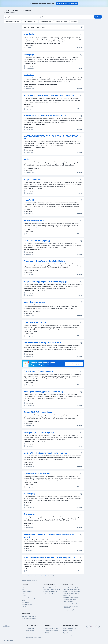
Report (79, 48)
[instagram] (91, 626)
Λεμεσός (24, 596)
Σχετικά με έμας (30, 628)
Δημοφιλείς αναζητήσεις (30, 581)
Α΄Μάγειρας (29, 494)
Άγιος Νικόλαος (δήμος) (28, 604)
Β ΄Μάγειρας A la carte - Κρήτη (37, 473)
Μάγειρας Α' (29, 55)
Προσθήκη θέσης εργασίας (51, 628)
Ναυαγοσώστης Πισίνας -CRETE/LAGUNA (43, 343)
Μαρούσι (24, 587)
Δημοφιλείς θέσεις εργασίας (29, 616)
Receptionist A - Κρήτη (34, 220)
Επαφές (28, 633)
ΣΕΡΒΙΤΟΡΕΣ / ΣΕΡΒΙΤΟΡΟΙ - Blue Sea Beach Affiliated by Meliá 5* (49, 536)
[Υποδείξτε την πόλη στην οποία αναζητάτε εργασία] (56, 17)
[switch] (82, 27)
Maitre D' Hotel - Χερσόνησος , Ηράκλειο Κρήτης (45, 453)
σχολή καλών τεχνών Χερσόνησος (52, 589)
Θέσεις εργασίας (30, 635)
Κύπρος (24, 607)
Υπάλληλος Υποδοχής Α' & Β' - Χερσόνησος (43, 392)
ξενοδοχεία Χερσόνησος (70, 599)
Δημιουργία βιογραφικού (74, 364)
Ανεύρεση (98, 17)
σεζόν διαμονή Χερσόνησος (71, 587)
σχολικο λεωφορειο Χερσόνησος (51, 587)
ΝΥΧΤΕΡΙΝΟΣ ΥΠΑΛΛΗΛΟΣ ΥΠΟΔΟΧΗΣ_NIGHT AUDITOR (49, 95)
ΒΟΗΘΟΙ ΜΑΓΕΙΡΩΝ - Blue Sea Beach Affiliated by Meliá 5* (49, 557)
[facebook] (86, 626)
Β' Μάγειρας (29, 514)
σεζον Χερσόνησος (68, 602)
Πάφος (24, 600)
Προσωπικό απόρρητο (69, 635)
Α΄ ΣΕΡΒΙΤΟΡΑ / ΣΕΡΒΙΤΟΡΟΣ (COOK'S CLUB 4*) (45, 116)
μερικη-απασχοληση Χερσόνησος (72, 591)
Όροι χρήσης (67, 633)
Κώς (23, 589)
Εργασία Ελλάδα (68, 631)
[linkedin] (100, 626)
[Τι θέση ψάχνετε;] (21, 17)
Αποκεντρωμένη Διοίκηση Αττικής (30, 598)
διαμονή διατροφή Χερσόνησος (71, 610)
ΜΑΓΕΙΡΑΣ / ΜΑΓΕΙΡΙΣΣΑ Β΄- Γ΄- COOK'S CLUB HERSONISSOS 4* (51, 137)
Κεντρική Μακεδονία (27, 591)
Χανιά (23, 594)
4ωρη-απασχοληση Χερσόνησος (72, 589)
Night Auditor (30, 34)
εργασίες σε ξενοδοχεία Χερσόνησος (73, 604)
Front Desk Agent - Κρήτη (35, 322)
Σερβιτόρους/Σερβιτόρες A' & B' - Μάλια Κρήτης (45, 282)
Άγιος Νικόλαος (26, 602)
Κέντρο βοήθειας (30, 631)
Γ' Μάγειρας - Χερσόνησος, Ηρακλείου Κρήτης (44, 261)
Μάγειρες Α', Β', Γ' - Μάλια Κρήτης (39, 432)
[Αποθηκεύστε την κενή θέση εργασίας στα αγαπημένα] (81, 34)
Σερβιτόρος (29, 75)
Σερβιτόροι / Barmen (33, 179)
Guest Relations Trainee (34, 302)
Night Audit (29, 200)
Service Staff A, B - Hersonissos (38, 412)
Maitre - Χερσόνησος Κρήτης (37, 241)
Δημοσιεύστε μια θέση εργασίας (67, 3)
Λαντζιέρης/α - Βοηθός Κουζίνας (39, 371)
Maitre (27, 159)
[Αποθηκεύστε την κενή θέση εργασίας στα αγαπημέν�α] (81, 343)
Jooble (12, 641)
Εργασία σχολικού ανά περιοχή (34, 637)
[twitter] (95, 626)
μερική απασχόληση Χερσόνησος (72, 597)
